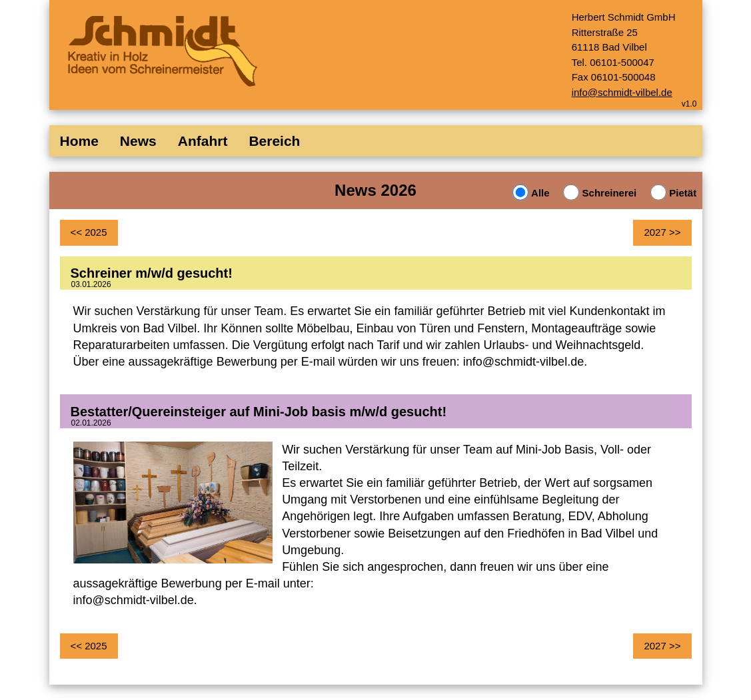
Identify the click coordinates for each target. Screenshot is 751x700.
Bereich (274, 141)
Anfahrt (203, 141)
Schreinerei (608, 193)
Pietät (681, 193)
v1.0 (689, 104)
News (138, 141)
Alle (539, 193)
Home (79, 141)
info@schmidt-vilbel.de (622, 92)
